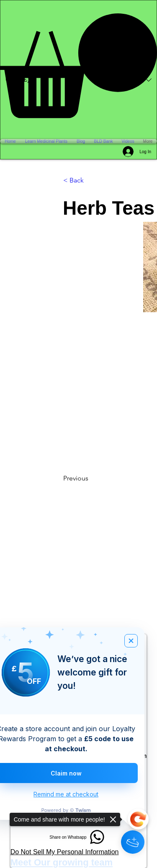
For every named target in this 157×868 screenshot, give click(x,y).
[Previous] (91, 478)
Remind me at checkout (66, 794)
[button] (78, 66)
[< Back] (91, 180)
